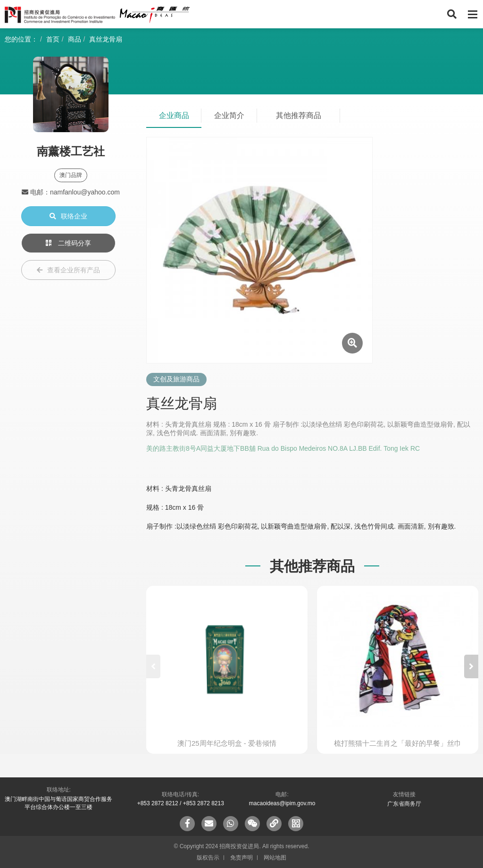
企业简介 (229, 115)
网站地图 (275, 858)
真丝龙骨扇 (106, 39)
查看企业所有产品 (68, 270)
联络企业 (68, 216)
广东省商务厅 (404, 804)
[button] (471, 666)
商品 (75, 39)
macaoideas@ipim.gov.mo (282, 803)
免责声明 (241, 858)
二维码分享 (68, 243)
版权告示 (208, 858)
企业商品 (174, 115)
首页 (53, 39)
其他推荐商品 (299, 115)
